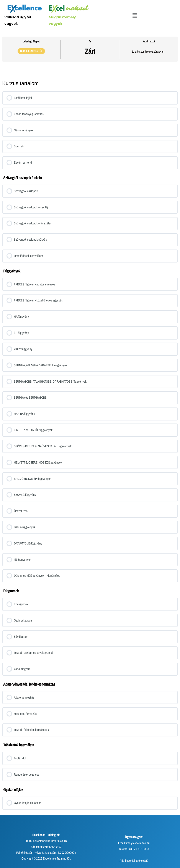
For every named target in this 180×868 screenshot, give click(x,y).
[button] (134, 16)
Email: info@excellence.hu (134, 843)
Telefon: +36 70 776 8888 (134, 849)
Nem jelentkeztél (31, 51)
